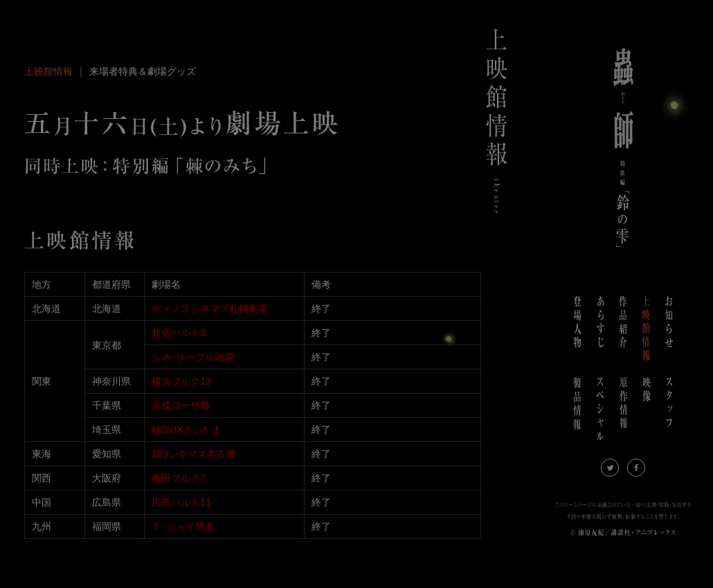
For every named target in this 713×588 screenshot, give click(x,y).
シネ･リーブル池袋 (193, 357)
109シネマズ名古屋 (193, 454)
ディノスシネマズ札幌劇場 (210, 309)
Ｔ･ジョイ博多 (183, 526)
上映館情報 (48, 71)
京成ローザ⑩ (181, 405)
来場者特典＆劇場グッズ (143, 71)
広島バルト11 (181, 502)
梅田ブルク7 (179, 478)
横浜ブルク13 (181, 381)
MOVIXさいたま (187, 430)
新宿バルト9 (179, 333)
